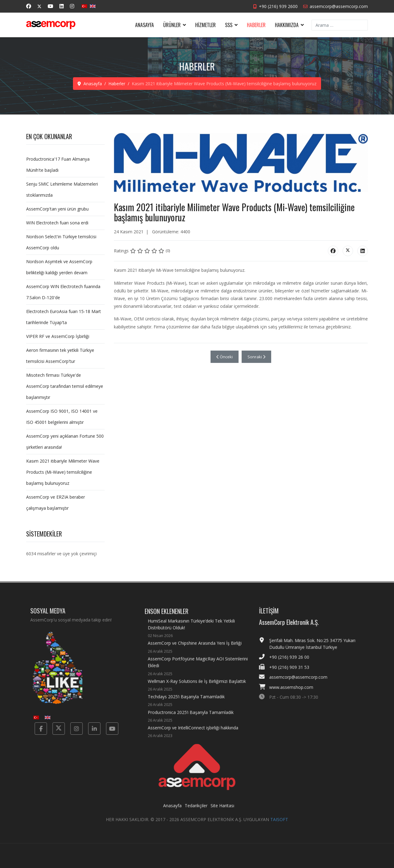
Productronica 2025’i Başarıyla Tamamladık (191, 722)
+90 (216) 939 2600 (278, 6)
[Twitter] (39, 6)
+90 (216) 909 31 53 (295, 667)
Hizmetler (205, 25)
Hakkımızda (287, 25)
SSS (229, 25)
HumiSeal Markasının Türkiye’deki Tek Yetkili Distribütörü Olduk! (199, 634)
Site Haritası (222, 811)
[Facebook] (29, 6)
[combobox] (340, 25)
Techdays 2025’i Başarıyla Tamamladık (186, 706)
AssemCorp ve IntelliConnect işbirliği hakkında (193, 737)
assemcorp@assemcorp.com (339, 6)
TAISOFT (279, 825)
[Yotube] (107, 729)
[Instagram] (72, 6)
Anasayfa (145, 25)
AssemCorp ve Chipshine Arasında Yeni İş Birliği (195, 652)
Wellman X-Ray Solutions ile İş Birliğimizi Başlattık (197, 691)
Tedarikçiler (196, 811)
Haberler (256, 25)
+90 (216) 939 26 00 (295, 657)
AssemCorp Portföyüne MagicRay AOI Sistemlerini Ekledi (199, 672)
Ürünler (172, 25)
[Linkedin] (62, 6)
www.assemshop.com (297, 687)
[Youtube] (50, 6)
